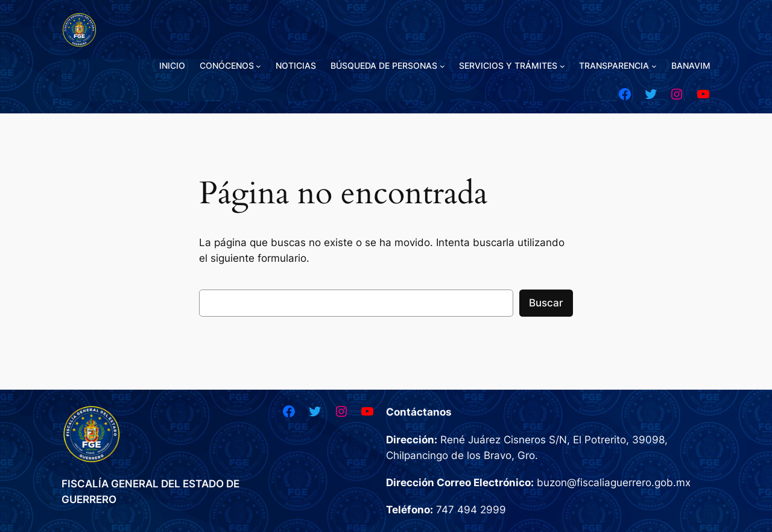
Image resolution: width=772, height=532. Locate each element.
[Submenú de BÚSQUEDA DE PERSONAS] (442, 66)
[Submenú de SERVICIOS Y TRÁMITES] (562, 66)
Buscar (546, 303)
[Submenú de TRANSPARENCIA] (654, 66)
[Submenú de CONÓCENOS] (258, 66)
